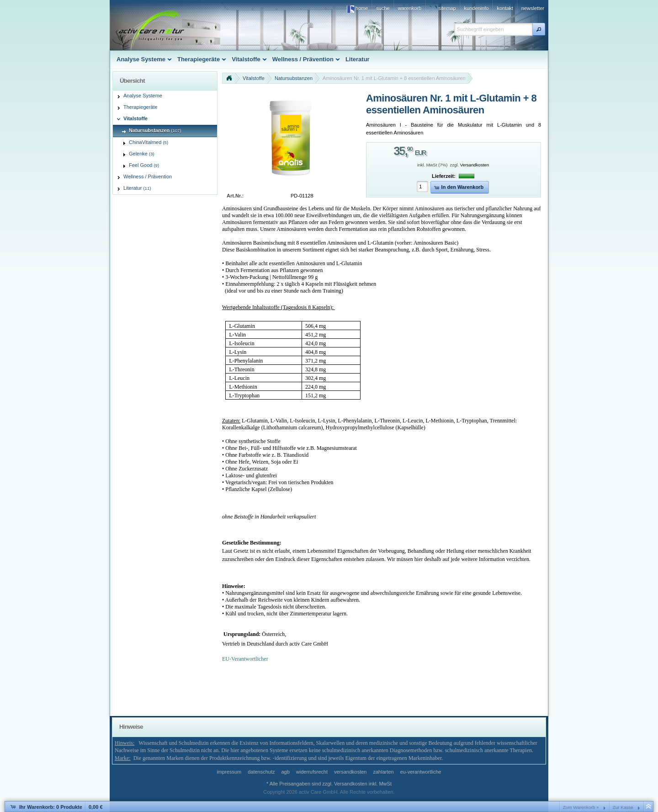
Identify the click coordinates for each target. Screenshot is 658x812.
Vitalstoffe (254, 78)
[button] (539, 29)
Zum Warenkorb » (581, 807)
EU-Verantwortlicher (245, 659)
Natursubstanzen (294, 78)
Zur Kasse (623, 807)
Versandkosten (475, 165)
